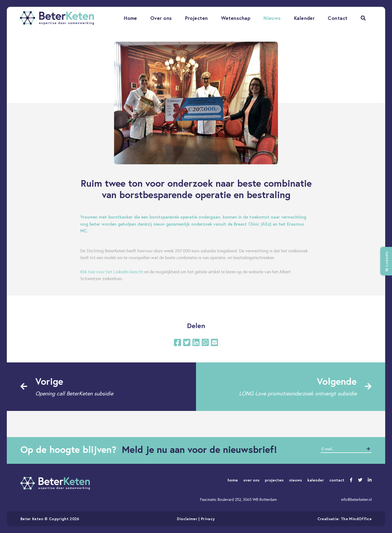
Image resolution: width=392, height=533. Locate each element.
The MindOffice (356, 519)
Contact (338, 18)
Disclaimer (187, 519)
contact (337, 480)
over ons (251, 480)
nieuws (295, 480)
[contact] (342, 449)
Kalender (304, 18)
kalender (316, 480)
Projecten (197, 18)
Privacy (208, 519)
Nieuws (272, 18)
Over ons (161, 18)
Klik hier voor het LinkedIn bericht (112, 272)
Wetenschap (236, 18)
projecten (274, 480)
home (233, 480)
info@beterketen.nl (356, 499)
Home (131, 18)
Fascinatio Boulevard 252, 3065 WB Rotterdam (238, 499)
